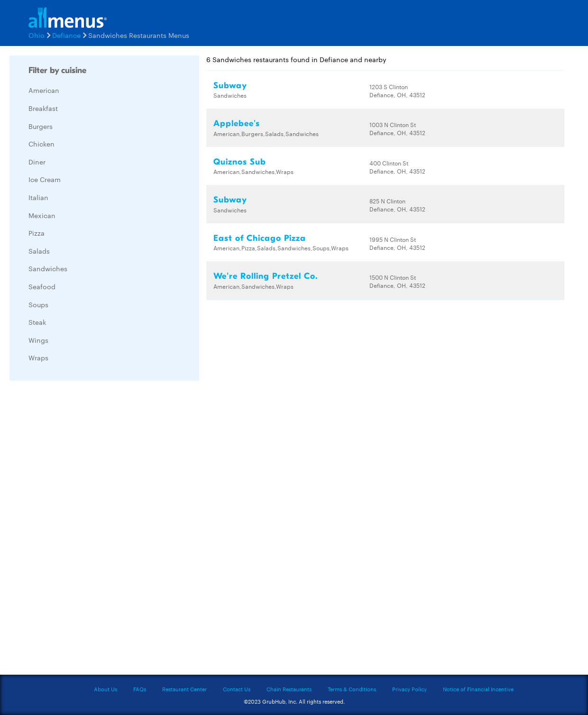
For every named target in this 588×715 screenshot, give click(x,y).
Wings (38, 340)
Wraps (38, 357)
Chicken (41, 144)
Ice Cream (45, 179)
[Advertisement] (81, 530)
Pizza (37, 233)
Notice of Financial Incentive (478, 689)
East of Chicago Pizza (260, 238)
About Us (106, 689)
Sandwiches (48, 268)
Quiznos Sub (240, 162)
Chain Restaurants (289, 689)
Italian (38, 197)
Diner (37, 162)
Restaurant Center (184, 689)
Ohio (37, 35)
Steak (37, 322)
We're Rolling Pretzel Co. (266, 276)
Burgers (41, 126)
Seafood (42, 286)
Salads (39, 251)
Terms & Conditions (352, 689)
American (44, 90)
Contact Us (237, 689)
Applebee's (237, 124)
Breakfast (43, 108)
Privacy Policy (409, 689)
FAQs (140, 689)
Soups (38, 304)
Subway (230, 86)
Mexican (42, 215)
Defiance (66, 35)
